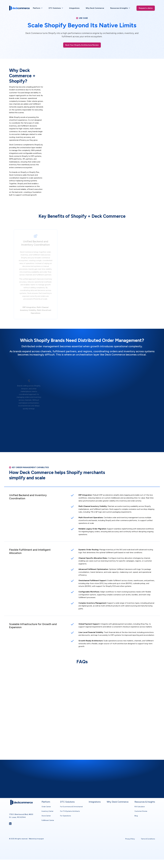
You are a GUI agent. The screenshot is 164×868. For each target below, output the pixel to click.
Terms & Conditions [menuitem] (148, 833)
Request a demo (146, 8)
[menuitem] (38, 8)
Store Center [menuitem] (46, 810)
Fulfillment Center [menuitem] (48, 815)
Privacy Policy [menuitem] (130, 833)
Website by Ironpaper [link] (36, 833)
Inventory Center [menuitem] (47, 806)
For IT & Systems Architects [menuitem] (70, 806)
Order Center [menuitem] (46, 801)
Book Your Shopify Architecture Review (82, 45)
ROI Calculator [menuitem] (140, 801)
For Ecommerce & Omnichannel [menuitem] (71, 801)
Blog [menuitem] (136, 810)
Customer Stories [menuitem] (141, 806)
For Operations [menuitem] (66, 810)
